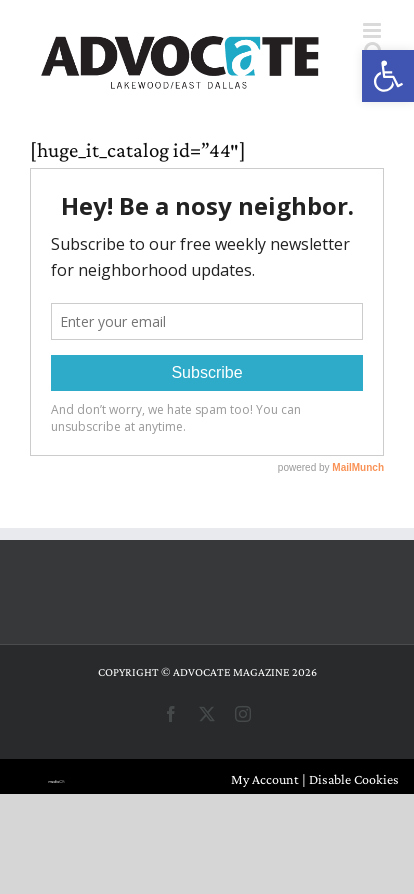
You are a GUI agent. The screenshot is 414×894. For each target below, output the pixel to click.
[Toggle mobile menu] (373, 30)
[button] (388, 76)
